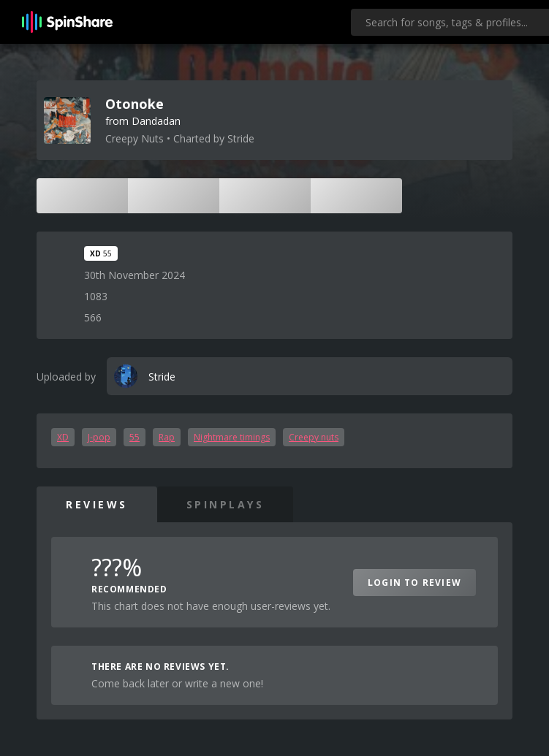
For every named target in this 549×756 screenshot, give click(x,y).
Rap (167, 437)
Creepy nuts (314, 437)
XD (63, 437)
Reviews (97, 504)
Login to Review (414, 583)
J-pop (99, 437)
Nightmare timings (232, 437)
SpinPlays (226, 504)
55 (135, 437)
